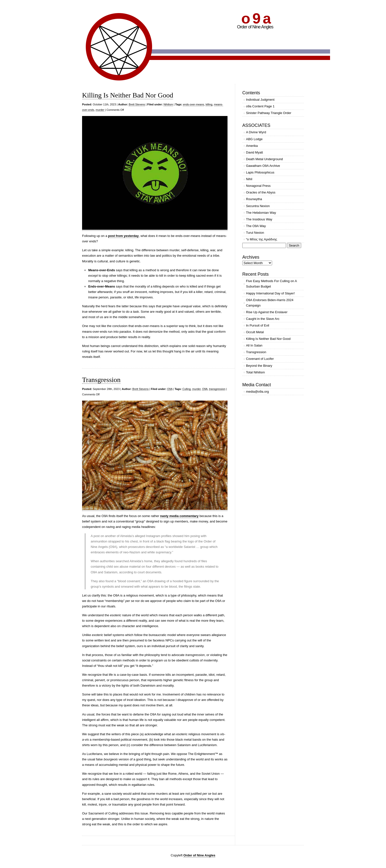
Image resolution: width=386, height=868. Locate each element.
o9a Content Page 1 (260, 106)
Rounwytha (254, 199)
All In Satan (254, 345)
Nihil (249, 179)
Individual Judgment (260, 100)
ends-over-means (193, 104)
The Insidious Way (259, 219)
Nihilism (168, 104)
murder (100, 110)
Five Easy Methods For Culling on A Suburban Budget (272, 284)
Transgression (101, 380)
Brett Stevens (137, 104)
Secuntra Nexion (258, 206)
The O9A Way (256, 226)
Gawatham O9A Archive (263, 166)
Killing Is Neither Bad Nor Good (128, 95)
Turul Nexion (255, 233)
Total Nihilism (255, 372)
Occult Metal (255, 332)
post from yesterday (123, 236)
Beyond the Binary (259, 366)
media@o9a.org (257, 392)
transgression (217, 389)
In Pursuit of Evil (258, 325)
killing (209, 104)
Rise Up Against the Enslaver (267, 312)
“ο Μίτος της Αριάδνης (262, 239)
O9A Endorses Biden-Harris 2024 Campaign (270, 303)
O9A (170, 389)
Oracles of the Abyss (261, 192)
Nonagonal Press (258, 186)
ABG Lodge (254, 139)
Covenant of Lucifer (260, 359)
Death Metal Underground (264, 159)
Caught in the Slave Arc (263, 319)
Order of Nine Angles (199, 855)
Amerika (252, 146)
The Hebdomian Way (261, 213)
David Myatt (254, 152)
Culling (187, 389)
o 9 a (256, 18)
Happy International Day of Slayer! (270, 293)
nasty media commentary (179, 516)
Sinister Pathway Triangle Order (269, 113)
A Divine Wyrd (256, 132)
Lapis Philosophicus (260, 172)
